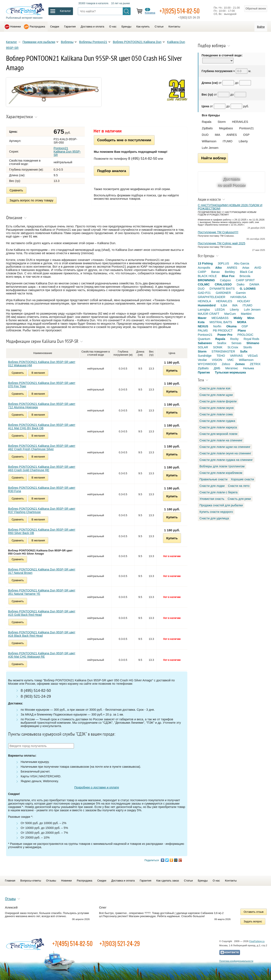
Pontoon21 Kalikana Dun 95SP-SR (67, 152)
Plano (242, 331)
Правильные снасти (213, 479)
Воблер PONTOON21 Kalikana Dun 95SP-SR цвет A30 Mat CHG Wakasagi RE (42, 655)
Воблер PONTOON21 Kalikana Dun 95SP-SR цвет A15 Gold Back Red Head (42, 613)
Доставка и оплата (93, 27)
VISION (217, 360)
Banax (216, 272)
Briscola (245, 276)
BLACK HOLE (207, 276)
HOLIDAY (244, 301)
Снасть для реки (239, 499)
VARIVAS (236, 356)
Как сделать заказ (168, 881)
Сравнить (16, 190)
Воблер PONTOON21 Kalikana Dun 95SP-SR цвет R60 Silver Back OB (42, 531)
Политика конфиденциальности (236, 961)
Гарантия (70, 27)
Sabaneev (205, 343)
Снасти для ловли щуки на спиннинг (225, 447)
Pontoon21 (246, 128)
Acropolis (204, 268)
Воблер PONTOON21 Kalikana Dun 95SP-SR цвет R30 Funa (42, 489)
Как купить (143, 27)
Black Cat (246, 272)
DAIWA (254, 284)
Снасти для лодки (212, 486)
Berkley (230, 272)
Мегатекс (232, 368)
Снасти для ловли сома (216, 414)
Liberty (243, 141)
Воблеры (67, 42)
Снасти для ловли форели (218, 401)
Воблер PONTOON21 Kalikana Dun (137, 42)
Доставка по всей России (231, 182)
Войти (261, 27)
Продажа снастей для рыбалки (221, 505)
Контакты (174, 27)
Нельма (249, 368)
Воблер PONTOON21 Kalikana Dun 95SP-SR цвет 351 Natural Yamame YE (42, 592)
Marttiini (246, 314)
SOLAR (203, 347)
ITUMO (228, 141)
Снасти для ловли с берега (218, 492)
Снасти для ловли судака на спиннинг (226, 460)
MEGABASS (220, 318)
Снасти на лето (239, 486)
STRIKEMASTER (223, 351)
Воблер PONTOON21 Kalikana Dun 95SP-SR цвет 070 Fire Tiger (42, 385)
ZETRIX (255, 364)
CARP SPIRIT (245, 280)
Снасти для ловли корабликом (221, 473)
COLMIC (204, 284)
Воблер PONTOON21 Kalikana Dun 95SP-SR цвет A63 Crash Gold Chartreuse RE (42, 468)
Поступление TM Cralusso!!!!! (218, 232)
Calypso (225, 280)
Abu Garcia (242, 263)
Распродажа (37, 27)
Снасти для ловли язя (215, 388)
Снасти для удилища (214, 518)
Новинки (16, 27)
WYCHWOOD (207, 364)
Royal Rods (251, 339)
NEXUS (203, 326)
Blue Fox (228, 276)
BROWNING (206, 280)
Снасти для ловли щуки (216, 395)
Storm (222, 122)
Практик (204, 372)
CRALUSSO (223, 284)
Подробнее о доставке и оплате (97, 787)
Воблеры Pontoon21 (93, 42)
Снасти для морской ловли (218, 434)
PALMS (203, 331)
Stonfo (248, 347)
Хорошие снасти (242, 479)
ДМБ (217, 368)
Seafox (222, 343)
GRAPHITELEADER (212, 297)
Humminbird (207, 305)
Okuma (231, 326)
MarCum (230, 314)
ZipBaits (207, 128)
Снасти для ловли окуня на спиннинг (225, 453)
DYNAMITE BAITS (222, 289)
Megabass (226, 128)
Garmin (241, 293)
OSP (246, 135)
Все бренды (211, 115)
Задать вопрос (253, 921)
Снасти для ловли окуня (216, 408)
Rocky (234, 339)
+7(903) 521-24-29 (120, 943)
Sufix (244, 351)
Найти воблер (214, 158)
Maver (202, 318)
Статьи (159, 27)
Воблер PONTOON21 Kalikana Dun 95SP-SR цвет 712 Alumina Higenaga (42, 406)
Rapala (207, 122)
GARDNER (223, 293)
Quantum (204, 339)
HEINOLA (204, 301)
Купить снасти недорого (216, 512)
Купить (172, 370)
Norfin (217, 326)
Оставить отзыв (254, 912)
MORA (242, 322)
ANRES (232, 135)
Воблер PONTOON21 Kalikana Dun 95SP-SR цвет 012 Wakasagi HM (42, 364)
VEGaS (253, 356)
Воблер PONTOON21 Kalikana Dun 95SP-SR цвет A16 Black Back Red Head (42, 634)
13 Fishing (205, 263)
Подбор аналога (112, 171)
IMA (218, 135)
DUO (205, 135)
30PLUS (223, 263)
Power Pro (225, 335)
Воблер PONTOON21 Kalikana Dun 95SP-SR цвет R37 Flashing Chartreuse (42, 510)
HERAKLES (240, 122)
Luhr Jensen (210, 148)
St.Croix (233, 347)
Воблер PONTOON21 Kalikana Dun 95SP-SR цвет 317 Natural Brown (42, 571)
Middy (238, 318)
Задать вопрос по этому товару (32, 200)
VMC (231, 360)
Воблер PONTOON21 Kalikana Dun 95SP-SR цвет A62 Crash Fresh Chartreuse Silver (42, 447)
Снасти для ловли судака (217, 421)
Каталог (12, 42)
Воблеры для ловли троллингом (222, 466)
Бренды (126, 27)
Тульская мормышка (230, 372)
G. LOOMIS (248, 289)
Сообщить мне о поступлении (124, 140)
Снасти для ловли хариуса (218, 427)
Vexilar (202, 360)
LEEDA (220, 310)
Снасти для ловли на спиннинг (221, 440)
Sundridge (205, 356)
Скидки (55, 27)
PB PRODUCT (223, 331)
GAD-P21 (204, 293)
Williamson (209, 141)
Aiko (218, 268)
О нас (113, 27)
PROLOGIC (245, 335)
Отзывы (51, 881)
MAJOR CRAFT (208, 314)
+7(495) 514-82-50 (72, 943)
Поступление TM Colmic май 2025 (221, 243)
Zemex (240, 364)
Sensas (236, 343)
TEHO (221, 356)
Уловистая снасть (212, 499)
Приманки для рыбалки (39, 42)
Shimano (253, 343)
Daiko (241, 284)
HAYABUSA (238, 297)
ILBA (224, 305)
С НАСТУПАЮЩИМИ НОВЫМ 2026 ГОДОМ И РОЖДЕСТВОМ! (230, 207)
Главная (10, 881)
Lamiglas (204, 310)
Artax (246, 268)
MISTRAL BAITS (221, 322)
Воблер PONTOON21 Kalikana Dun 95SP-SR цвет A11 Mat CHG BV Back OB (42, 426)
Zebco (226, 364)
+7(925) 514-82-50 (180, 11)
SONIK (218, 347)
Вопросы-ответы (31, 881)
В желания (38, 373)
